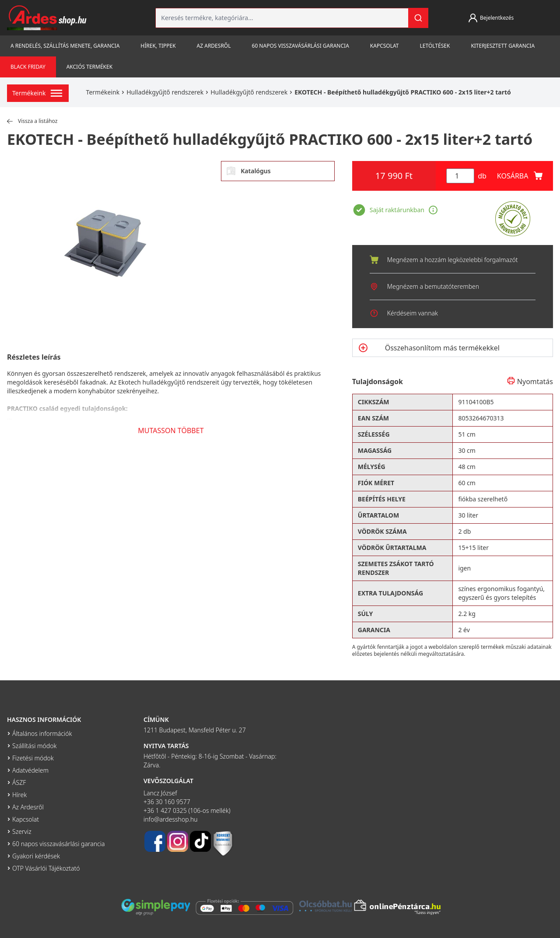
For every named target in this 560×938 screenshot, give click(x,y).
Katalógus (248, 171)
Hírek (19, 795)
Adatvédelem (30, 770)
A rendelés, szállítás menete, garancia (65, 46)
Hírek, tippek (158, 46)
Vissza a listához (32, 121)
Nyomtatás (530, 381)
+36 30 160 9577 (167, 802)
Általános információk (42, 733)
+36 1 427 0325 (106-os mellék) (187, 810)
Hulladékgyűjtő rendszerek (165, 92)
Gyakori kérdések (36, 856)
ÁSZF (19, 782)
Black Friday (28, 67)
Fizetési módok (33, 758)
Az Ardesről (214, 46)
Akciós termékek (89, 67)
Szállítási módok (34, 746)
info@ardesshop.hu (171, 819)
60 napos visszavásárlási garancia (301, 46)
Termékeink (103, 92)
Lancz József (160, 793)
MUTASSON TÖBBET (171, 430)
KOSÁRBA (520, 176)
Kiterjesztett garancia (503, 46)
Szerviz (22, 831)
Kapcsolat (385, 46)
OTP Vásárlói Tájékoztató (46, 868)
